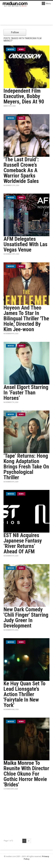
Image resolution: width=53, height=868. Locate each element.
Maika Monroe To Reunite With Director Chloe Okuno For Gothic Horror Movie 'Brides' (26, 774)
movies (11, 49)
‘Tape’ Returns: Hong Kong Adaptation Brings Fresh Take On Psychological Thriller (26, 467)
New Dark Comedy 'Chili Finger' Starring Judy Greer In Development (26, 618)
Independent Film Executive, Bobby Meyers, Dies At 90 (24, 96)
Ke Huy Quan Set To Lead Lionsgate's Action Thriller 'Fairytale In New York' (25, 694)
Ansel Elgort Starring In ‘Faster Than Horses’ (26, 393)
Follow (15, 32)
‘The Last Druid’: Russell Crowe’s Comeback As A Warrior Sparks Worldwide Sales (21, 170)
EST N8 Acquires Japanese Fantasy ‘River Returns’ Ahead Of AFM (23, 543)
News (21, 49)
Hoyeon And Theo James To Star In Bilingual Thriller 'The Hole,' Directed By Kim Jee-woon (26, 319)
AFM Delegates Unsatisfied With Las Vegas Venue (25, 244)
